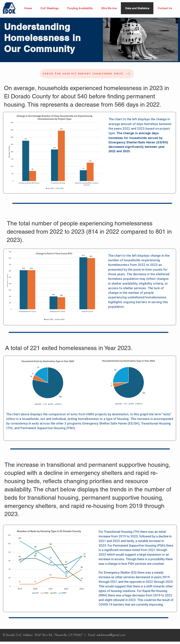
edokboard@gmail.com (111, 635)
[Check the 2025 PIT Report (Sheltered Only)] (87, 74)
